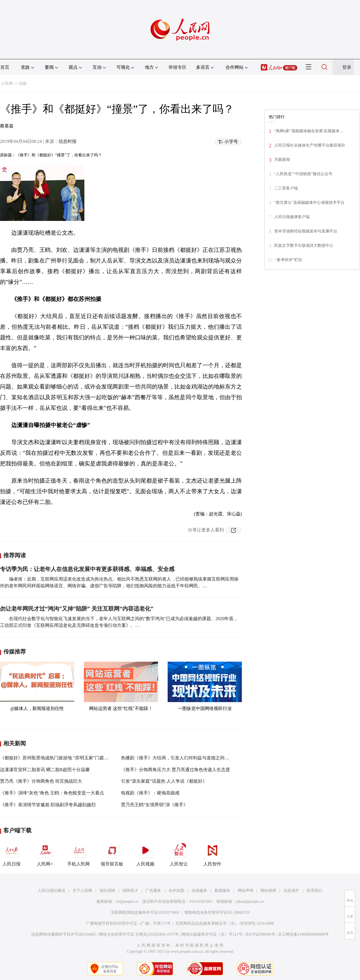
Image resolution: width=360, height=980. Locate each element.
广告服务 (153, 891)
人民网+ (45, 853)
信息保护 (291, 891)
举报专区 (177, 67)
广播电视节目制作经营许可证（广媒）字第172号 (128, 923)
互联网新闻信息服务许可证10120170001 (145, 912)
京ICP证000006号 (260, 934)
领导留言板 (112, 853)
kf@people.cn (127, 902)
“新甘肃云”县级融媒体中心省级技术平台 (309, 203)
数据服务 (222, 891)
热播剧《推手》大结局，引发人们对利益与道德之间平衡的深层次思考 (191, 758)
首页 (5, 67)
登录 (347, 67)
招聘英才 (130, 891)
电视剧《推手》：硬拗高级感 (150, 793)
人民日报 (12, 853)
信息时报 (67, 141)
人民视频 (145, 853)
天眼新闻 (282, 160)
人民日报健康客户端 (292, 217)
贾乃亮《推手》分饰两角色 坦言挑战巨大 (41, 781)
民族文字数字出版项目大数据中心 (304, 245)
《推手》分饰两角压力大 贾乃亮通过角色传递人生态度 (175, 770)
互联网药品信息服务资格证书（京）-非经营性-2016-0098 (225, 923)
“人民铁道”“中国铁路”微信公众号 (303, 174)
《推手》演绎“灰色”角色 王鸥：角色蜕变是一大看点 (52, 793)
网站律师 (268, 891)
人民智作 (212, 853)
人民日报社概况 (51, 891)
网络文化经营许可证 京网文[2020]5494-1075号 (139, 934)
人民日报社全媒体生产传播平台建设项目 (310, 145)
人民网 (7, 84)
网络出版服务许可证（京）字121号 (212, 934)
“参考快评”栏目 (289, 260)
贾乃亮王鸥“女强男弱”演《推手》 (154, 805)
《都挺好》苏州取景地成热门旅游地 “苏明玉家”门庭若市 (57, 758)
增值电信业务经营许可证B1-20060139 (217, 912)
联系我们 (314, 891)
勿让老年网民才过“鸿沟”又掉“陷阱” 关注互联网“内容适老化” (77, 609)
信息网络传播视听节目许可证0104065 (64, 934)
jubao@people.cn (250, 902)
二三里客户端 (286, 188)
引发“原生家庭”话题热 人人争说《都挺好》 (164, 781)
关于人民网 (82, 891)
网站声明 (246, 891)
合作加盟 (176, 891)
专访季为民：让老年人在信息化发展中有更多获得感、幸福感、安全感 (87, 569)
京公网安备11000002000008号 (303, 934)
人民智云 (179, 853)
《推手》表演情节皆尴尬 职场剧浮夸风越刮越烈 (48, 805)
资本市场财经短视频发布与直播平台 (306, 231)
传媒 (23, 84)
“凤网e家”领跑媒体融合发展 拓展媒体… (309, 131)
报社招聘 (107, 891)
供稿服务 (199, 891)
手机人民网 (78, 853)
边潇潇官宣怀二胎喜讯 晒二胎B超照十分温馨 (45, 770)
